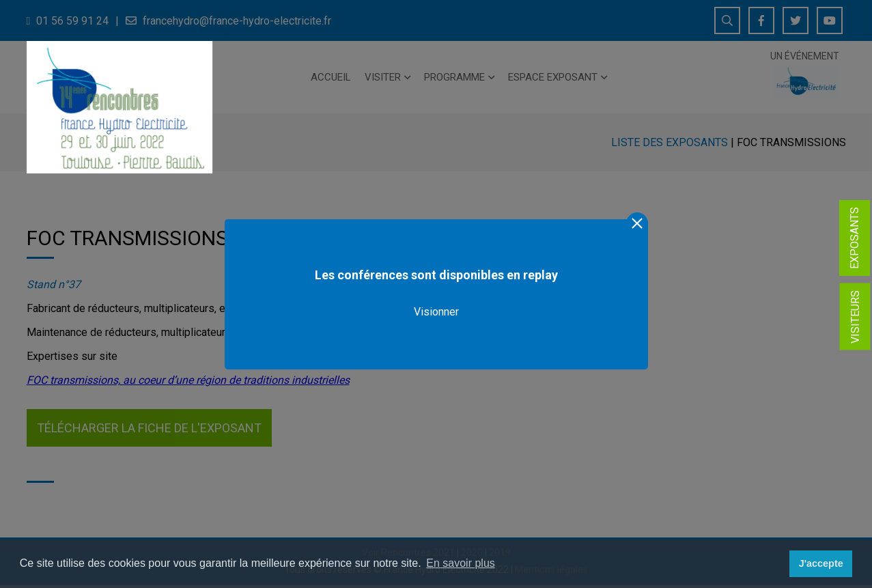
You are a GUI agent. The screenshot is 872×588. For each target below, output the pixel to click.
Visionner (436, 312)
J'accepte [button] (821, 563)
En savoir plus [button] (461, 563)
